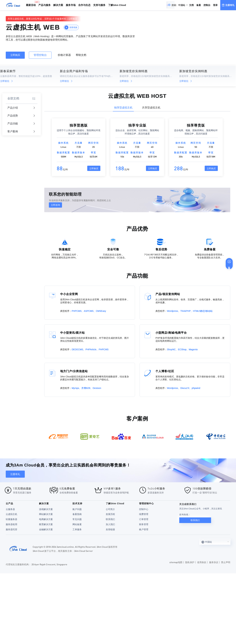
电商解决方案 (46, 519)
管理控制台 (40, 55)
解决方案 (58, 5)
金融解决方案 (46, 529)
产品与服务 (45, 5)
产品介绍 (21, 108)
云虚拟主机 (11, 514)
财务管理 (144, 524)
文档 (191, 5)
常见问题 (77, 519)
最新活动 (31, 4)
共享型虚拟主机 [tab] (151, 108)
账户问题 (77, 509)
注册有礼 (15, 474)
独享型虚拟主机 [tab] (123, 108)
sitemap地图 (176, 562)
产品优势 (21, 116)
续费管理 (144, 514)
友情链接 (110, 529)
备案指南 (77, 514)
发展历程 (110, 514)
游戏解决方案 (46, 509)
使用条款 (202, 562)
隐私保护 (190, 562)
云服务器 (10, 509)
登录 (215, 5)
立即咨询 (55, 205)
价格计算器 (64, 55)
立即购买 (73, 19)
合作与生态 (84, 5)
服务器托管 (11, 529)
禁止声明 (226, 562)
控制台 (207, 5)
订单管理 (144, 519)
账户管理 (144, 529)
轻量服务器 (11, 519)
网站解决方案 (46, 514)
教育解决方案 (46, 524)
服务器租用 (11, 524)
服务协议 (214, 562)
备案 (199, 5)
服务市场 (71, 5)
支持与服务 (99, 5)
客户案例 (21, 132)
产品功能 (21, 124)
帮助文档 (81, 55)
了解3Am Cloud (117, 5)
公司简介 (110, 509)
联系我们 (110, 519)
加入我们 (110, 524)
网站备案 (77, 524)
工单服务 (77, 529)
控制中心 (144, 509)
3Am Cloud (13, 5)
